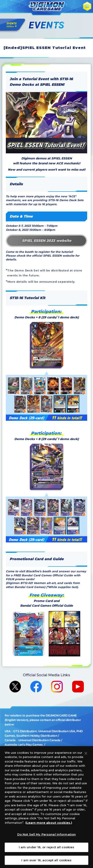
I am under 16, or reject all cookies (47, 850)
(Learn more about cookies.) (49, 826)
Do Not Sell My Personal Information (47, 838)
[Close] (86, 756)
